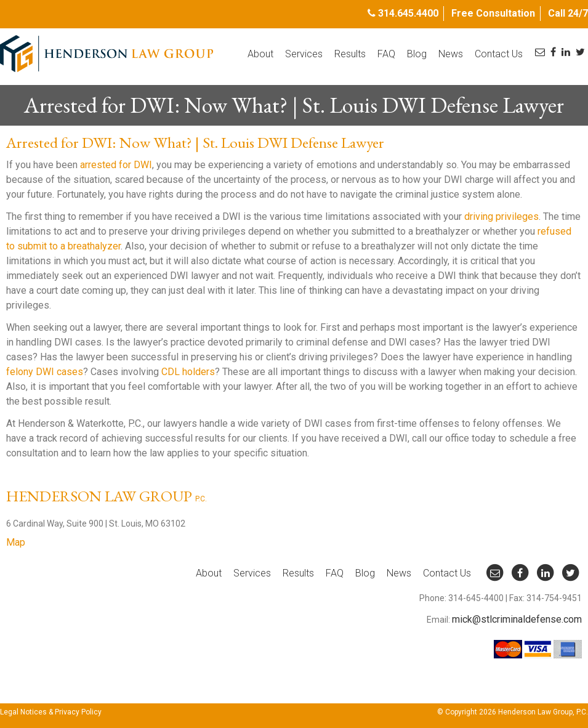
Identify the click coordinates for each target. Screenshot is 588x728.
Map (16, 542)
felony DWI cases (45, 372)
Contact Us (499, 54)
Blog (417, 54)
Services (304, 54)
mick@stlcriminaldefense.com (517, 619)
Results (350, 54)
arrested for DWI (116, 165)
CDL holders (188, 372)
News (451, 54)
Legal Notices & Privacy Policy (51, 712)
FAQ (386, 54)
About (260, 54)
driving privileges (501, 216)
